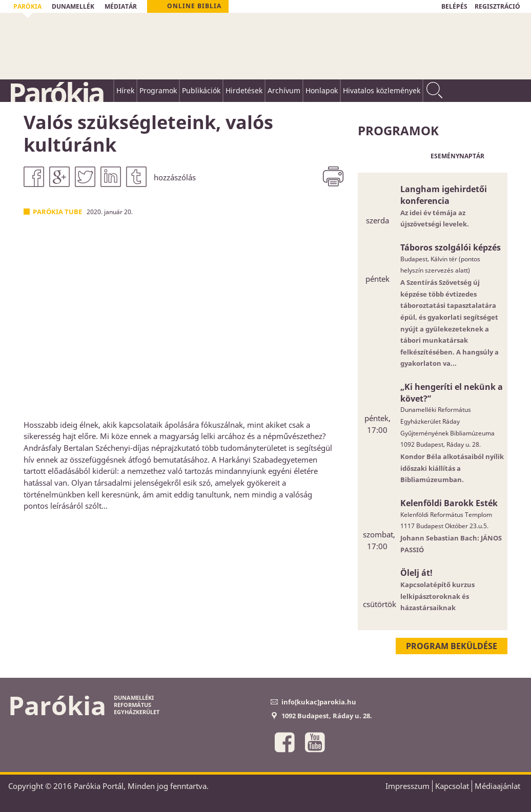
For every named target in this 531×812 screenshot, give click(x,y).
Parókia (56, 93)
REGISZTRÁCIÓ (497, 6)
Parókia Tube (57, 212)
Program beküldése (452, 646)
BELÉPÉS (454, 6)
